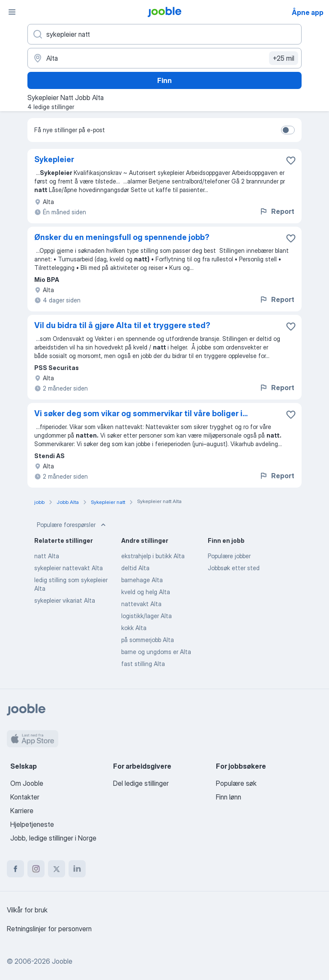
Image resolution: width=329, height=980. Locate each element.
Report (277, 211)
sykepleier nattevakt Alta (69, 568)
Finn (164, 80)
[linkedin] (77, 869)
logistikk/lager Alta (147, 616)
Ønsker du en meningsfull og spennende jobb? (122, 237)
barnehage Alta (142, 580)
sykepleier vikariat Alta (65, 600)
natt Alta (47, 556)
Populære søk (236, 783)
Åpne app (308, 12)
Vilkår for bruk (27, 910)
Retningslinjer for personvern (49, 929)
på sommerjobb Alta (148, 640)
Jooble (62, 961)
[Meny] (12, 12)
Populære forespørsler (72, 525)
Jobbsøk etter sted (234, 568)
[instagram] (36, 869)
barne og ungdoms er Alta (156, 652)
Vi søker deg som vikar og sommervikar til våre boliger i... (141, 413)
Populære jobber (229, 556)
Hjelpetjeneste (32, 824)
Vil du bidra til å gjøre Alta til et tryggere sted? (122, 325)
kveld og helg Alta (146, 592)
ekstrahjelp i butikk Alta (153, 556)
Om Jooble (27, 783)
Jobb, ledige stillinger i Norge (53, 838)
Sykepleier (54, 159)
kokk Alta (134, 628)
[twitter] (57, 869)
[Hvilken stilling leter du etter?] (164, 34)
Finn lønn (229, 797)
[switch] (288, 130)
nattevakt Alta (141, 604)
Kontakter (25, 797)
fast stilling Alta (143, 664)
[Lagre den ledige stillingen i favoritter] (291, 160)
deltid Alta (135, 568)
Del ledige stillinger (141, 783)
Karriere (22, 811)
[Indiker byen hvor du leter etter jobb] (164, 58)
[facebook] (15, 869)
